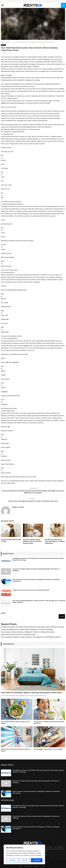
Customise (12, 860)
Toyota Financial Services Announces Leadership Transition (31, 590)
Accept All (37, 860)
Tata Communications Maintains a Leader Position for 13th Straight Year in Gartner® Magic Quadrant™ (31, 637)
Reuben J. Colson (7, 53)
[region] (24, 854)
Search (3, 613)
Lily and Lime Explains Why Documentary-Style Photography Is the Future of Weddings (27, 630)
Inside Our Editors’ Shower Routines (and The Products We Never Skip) (32, 541)
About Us (36, 866)
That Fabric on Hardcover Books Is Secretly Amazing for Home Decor (31, 693)
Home (21, 866)
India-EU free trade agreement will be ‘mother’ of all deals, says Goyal (33, 501)
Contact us (43, 866)
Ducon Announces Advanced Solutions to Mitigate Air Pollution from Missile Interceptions (28, 632)
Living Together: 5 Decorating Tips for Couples (48, 749)
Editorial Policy (28, 866)
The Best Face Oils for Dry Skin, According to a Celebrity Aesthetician (55, 541)
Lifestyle (3, 45)
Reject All (25, 860)
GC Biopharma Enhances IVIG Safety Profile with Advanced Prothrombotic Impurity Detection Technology (32, 627)
